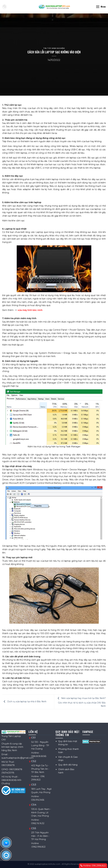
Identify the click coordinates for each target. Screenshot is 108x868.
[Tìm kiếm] (4, 7)
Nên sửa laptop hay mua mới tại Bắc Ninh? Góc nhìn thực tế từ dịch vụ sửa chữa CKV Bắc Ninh (81, 702)
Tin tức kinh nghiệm (54, 48)
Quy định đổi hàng (68, 765)
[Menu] (101, 7)
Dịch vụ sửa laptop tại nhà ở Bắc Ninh (24, 702)
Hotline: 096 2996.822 (93, 866)
